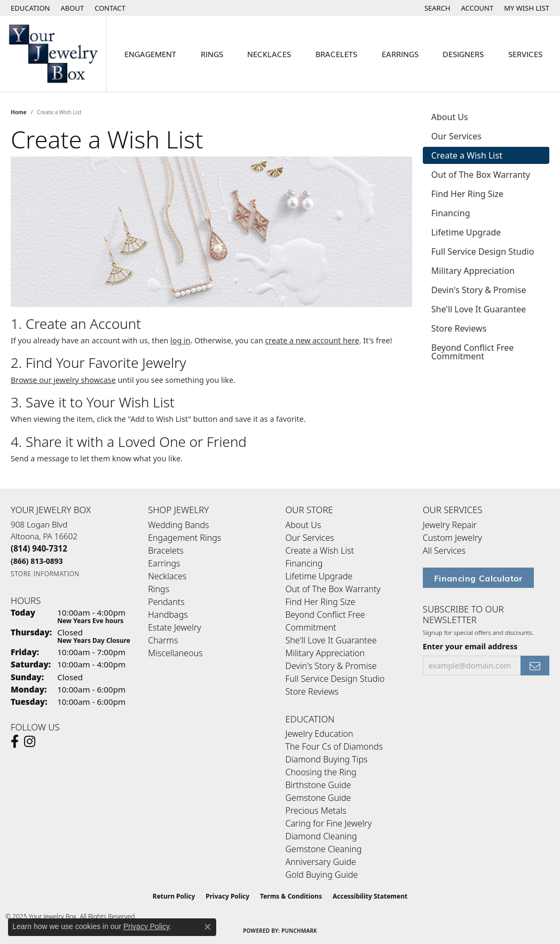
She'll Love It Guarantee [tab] (479, 309)
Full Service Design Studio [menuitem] (335, 679)
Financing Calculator (478, 578)
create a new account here (312, 340)
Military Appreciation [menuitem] (325, 653)
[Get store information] (45, 574)
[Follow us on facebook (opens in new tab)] (15, 742)
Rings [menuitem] (159, 589)
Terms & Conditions (291, 896)
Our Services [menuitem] (310, 538)
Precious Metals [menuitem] (316, 811)
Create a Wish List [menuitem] (320, 550)
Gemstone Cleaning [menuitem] (324, 849)
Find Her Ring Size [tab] (467, 194)
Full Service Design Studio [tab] (483, 251)
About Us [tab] (450, 117)
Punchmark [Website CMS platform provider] (299, 931)
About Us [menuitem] (303, 525)
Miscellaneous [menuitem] (175, 653)
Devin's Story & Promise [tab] (479, 290)
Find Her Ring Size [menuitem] (321, 602)
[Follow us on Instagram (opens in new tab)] (30, 742)
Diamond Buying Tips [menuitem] (327, 759)
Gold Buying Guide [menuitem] (322, 875)
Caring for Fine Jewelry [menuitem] (329, 823)
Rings (212, 54)
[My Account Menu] (478, 8)
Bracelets (336, 54)
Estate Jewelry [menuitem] (174, 627)
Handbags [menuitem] (168, 615)
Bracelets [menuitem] (166, 550)
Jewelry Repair (450, 525)
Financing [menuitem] (304, 563)
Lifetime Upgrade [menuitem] (319, 576)
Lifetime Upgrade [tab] (466, 232)
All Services (444, 550)
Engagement (150, 54)
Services (525, 54)
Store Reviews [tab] (459, 328)
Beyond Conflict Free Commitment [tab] (473, 352)
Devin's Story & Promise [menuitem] (331, 666)
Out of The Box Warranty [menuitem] (333, 589)
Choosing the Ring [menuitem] (321, 772)
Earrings (400, 54)
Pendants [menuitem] (166, 602)
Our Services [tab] (456, 136)
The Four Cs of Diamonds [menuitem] (334, 746)
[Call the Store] (39, 548)
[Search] (437, 8)
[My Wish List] (527, 8)
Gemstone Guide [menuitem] (318, 798)
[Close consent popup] (208, 927)
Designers (463, 54)
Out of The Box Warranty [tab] (481, 175)
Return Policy (174, 896)
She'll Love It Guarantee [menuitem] (331, 640)
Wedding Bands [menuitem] (178, 525)
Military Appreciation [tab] (473, 271)
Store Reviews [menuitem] (312, 691)
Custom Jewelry (452, 538)
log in (180, 340)
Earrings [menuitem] (164, 563)
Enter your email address (470, 646)
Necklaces (269, 54)
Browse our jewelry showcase (63, 380)
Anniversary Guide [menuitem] (321, 862)
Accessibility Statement (370, 896)
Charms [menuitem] (163, 640)
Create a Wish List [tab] (467, 155)
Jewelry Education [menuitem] (320, 734)
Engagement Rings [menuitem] (184, 538)
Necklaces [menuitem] (167, 576)
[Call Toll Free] (37, 561)
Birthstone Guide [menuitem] (318, 785)
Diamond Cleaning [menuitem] (321, 836)
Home (19, 112)
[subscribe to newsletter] (535, 666)
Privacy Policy (227, 896)
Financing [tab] (451, 213)
